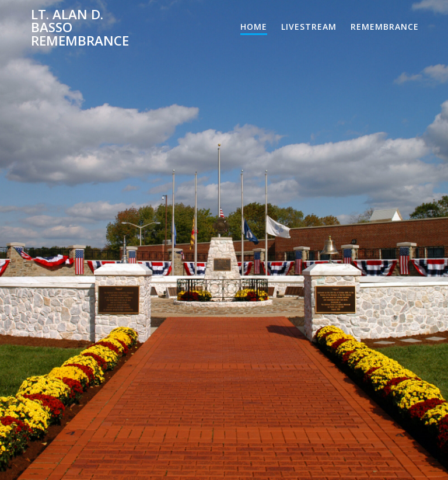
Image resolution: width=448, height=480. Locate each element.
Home (254, 27)
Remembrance (385, 27)
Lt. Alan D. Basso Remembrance (80, 28)
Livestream (309, 27)
